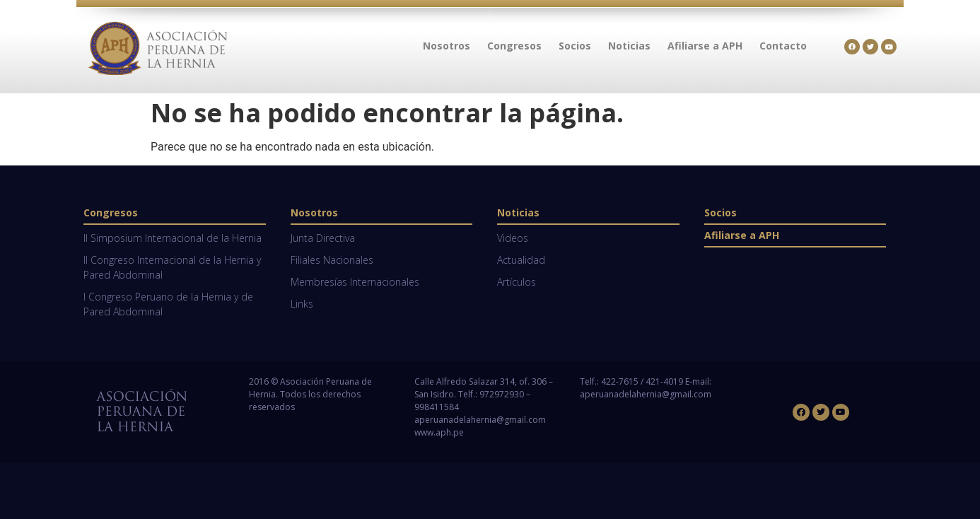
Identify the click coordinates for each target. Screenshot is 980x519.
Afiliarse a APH (742, 235)
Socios (721, 212)
